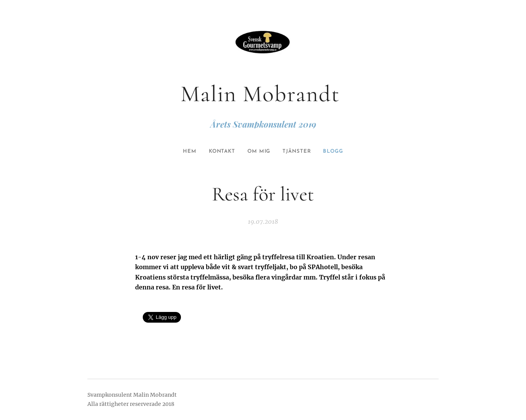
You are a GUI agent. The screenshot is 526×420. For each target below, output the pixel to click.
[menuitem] (186, 152)
